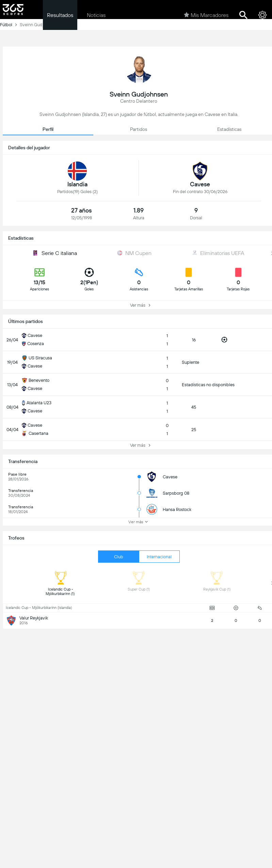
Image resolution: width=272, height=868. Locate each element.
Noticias (96, 15)
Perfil (48, 129)
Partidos (139, 129)
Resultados (60, 15)
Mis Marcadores (206, 15)
